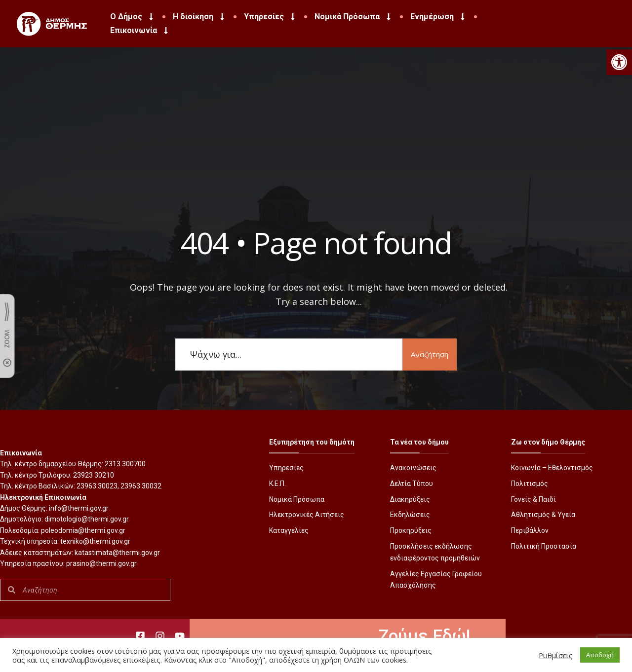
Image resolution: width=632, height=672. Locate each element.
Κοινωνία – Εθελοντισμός (552, 468)
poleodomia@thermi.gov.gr (83, 530)
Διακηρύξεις (410, 499)
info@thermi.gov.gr (79, 508)
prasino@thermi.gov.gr (101, 563)
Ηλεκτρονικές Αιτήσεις (307, 515)
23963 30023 (97, 486)
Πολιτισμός (530, 484)
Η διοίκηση (199, 17)
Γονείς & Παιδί (533, 499)
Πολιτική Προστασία (544, 546)
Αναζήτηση (430, 354)
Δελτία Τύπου (412, 484)
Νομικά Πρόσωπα (354, 17)
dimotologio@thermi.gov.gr (87, 519)
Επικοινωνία (140, 31)
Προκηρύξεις (411, 530)
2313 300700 (125, 464)
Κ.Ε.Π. (277, 484)
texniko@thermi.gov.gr (95, 541)
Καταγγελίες (289, 530)
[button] (619, 62)
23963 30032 (141, 486)
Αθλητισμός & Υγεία (543, 515)
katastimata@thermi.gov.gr (117, 553)
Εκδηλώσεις (410, 515)
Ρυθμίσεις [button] (556, 655)
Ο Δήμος (133, 17)
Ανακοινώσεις (413, 468)
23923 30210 (94, 475)
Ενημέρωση (438, 17)
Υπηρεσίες (270, 17)
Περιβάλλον (530, 530)
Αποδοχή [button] (600, 655)
